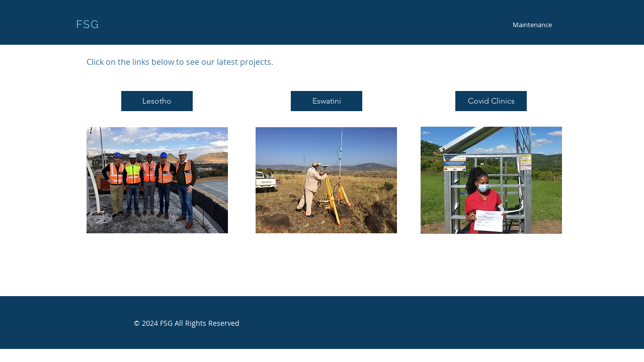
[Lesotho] (157, 101)
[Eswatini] (327, 101)
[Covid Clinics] (491, 101)
